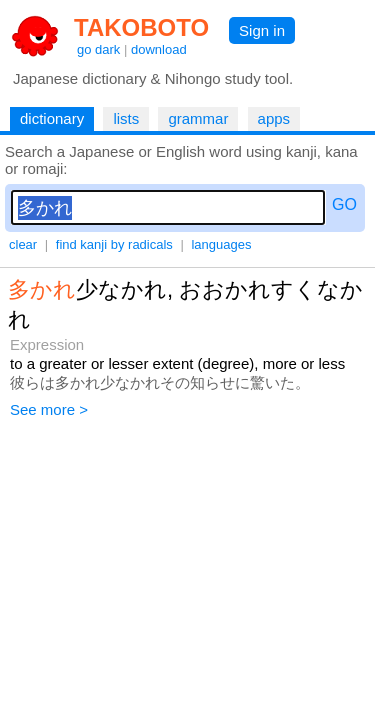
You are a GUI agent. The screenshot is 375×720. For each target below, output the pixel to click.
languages (221, 244)
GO (344, 204)
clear (23, 244)
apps (274, 118)
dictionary (52, 118)
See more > (49, 409)
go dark (98, 49)
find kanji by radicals (114, 244)
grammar (198, 118)
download (159, 49)
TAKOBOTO (141, 27)
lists (126, 118)
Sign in (262, 30)
